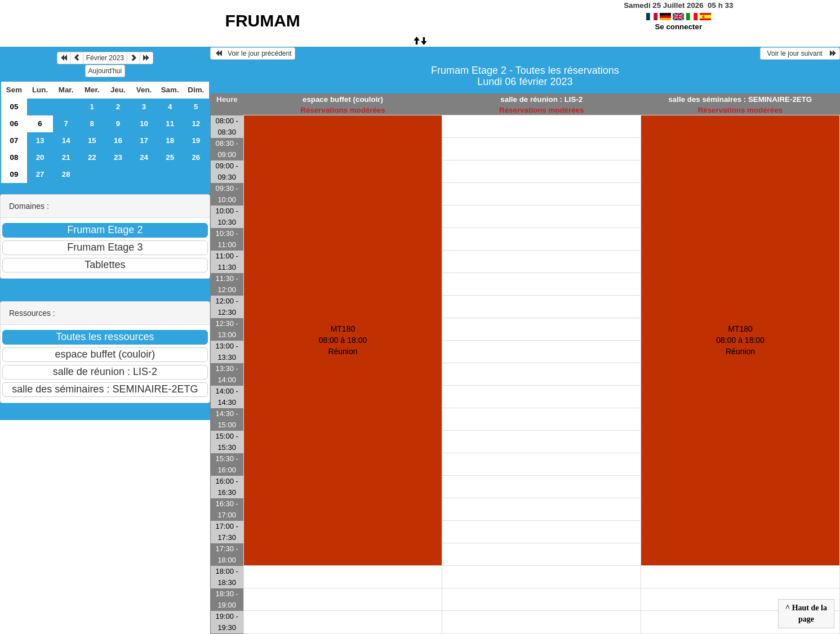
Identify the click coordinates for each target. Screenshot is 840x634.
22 (92, 157)
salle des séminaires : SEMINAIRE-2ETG (740, 99)
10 (144, 124)
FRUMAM (263, 21)
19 (196, 140)
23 (118, 157)
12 (196, 124)
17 (144, 140)
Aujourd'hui (105, 71)
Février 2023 (105, 58)
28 (66, 174)
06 (14, 124)
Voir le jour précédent (253, 53)
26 (196, 157)
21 (66, 157)
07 (14, 140)
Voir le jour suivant (800, 53)
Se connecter (678, 27)
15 (92, 140)
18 (170, 140)
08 (14, 157)
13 (40, 140)
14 (66, 140)
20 (40, 157)
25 (170, 157)
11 (170, 124)
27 (40, 174)
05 (14, 107)
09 (14, 174)
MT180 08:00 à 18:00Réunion (343, 340)
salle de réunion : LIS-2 (541, 99)
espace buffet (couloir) (343, 99)
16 (118, 140)
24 (144, 157)
